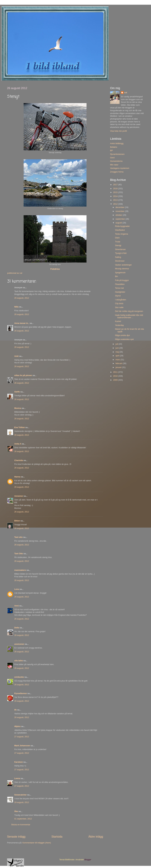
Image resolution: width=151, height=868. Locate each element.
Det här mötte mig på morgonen (129, 311)
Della (17, 628)
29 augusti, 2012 (22, 802)
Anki (16, 356)
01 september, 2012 (23, 819)
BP (111, 151)
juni (117, 348)
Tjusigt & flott (121, 253)
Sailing (118, 257)
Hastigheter (120, 292)
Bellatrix (114, 147)
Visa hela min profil (118, 131)
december (120, 207)
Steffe (17, 392)
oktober (119, 215)
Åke (16, 811)
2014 (116, 196)
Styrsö (118, 296)
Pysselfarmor (21, 693)
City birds (119, 304)
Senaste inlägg (16, 837)
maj (117, 352)
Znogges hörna (117, 172)
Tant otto (18, 537)
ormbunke (19, 677)
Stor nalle (119, 307)
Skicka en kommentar (21, 825)
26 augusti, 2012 (22, 298)
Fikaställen (120, 284)
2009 (116, 380)
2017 (116, 185)
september (121, 219)
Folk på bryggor (122, 280)
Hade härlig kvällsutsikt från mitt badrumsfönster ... (129, 316)
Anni (17, 606)
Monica (18, 408)
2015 (116, 192)
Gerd (112, 158)
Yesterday (119, 325)
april (118, 356)
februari (119, 363)
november (120, 211)
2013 (116, 200)
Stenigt (118, 245)
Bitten (17, 521)
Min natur (114, 165)
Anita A (18, 444)
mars (118, 360)
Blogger (88, 860)
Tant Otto (19, 554)
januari (119, 367)
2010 (116, 376)
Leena (17, 778)
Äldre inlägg (96, 837)
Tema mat (119, 288)
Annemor (19, 496)
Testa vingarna (121, 234)
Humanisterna (116, 161)
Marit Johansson (22, 746)
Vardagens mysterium (120, 168)
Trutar (118, 242)
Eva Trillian (20, 427)
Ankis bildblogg (117, 143)
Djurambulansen (117, 154)
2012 (116, 204)
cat (126, 93)
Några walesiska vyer (124, 339)
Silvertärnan (120, 249)
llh (15, 710)
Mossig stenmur (122, 269)
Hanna (17, 477)
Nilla (16, 307)
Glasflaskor (120, 230)
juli (117, 344)
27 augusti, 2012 (22, 737)
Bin (116, 276)
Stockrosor (120, 261)
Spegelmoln (120, 273)
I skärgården (120, 300)
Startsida (57, 837)
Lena (17, 589)
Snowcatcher (20, 795)
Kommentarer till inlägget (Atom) (37, 843)
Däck (117, 238)
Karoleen (19, 762)
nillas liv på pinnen (23, 375)
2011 (116, 372)
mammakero (20, 570)
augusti (119, 223)
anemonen (19, 644)
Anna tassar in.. (22, 323)
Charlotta (19, 460)
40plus (17, 726)
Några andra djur (122, 335)
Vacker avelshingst (123, 265)
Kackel (118, 321)
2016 (116, 189)
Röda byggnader (122, 226)
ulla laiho (19, 661)
